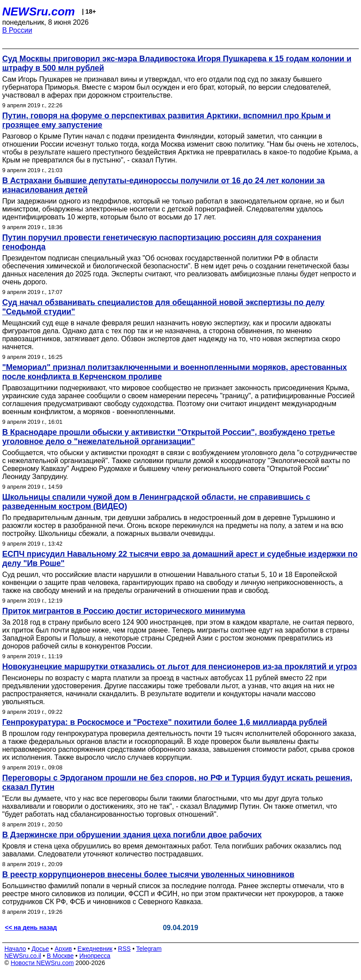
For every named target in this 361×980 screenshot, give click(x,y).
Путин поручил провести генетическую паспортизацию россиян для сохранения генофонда (162, 242)
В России (17, 30)
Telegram (149, 949)
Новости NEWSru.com (42, 963)
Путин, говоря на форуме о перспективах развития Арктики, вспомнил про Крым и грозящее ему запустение (166, 120)
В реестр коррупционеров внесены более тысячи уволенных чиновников (148, 874)
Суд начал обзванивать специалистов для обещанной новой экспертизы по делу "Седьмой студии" (163, 307)
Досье (40, 949)
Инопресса (95, 956)
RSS (124, 949)
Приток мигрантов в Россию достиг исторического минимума (124, 611)
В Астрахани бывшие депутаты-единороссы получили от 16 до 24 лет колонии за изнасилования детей (164, 185)
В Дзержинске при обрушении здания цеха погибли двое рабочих (132, 835)
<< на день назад (31, 927)
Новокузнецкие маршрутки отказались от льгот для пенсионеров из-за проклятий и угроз (180, 667)
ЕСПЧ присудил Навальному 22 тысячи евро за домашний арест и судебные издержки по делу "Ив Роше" (180, 559)
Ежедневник (95, 949)
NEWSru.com (39, 11)
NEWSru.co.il (23, 956)
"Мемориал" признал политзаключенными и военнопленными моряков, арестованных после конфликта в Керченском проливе (175, 372)
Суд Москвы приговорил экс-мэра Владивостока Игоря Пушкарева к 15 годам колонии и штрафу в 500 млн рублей (177, 63)
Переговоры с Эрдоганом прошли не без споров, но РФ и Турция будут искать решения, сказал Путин (177, 782)
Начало (15, 949)
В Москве (60, 956)
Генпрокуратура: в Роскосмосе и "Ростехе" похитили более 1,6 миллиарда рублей (165, 722)
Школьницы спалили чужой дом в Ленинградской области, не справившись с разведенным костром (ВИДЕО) (156, 502)
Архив (63, 949)
